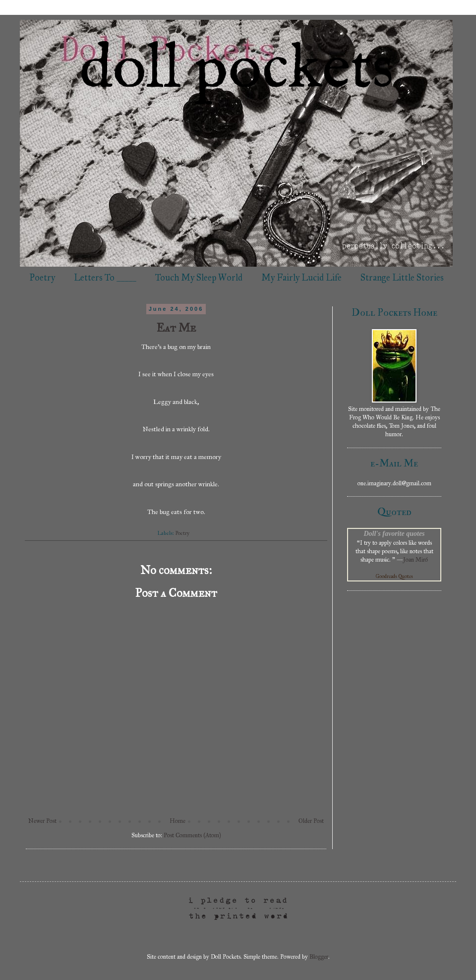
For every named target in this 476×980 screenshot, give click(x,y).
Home (178, 821)
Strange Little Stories (402, 278)
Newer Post (42, 821)
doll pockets (237, 70)
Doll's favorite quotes (394, 533)
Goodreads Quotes (394, 576)
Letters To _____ (105, 278)
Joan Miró (416, 560)
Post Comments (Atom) (192, 835)
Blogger (319, 957)
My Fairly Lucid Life (301, 278)
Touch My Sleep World (199, 278)
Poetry (42, 278)
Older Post (311, 821)
